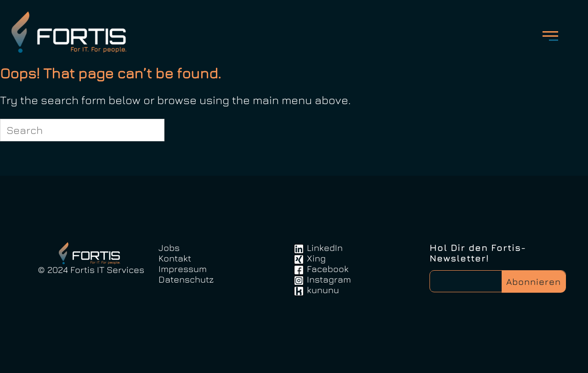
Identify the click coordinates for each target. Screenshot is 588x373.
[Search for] (82, 130)
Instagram (329, 279)
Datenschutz (186, 279)
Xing (316, 258)
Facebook (328, 269)
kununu (323, 290)
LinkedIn (325, 248)
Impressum (183, 269)
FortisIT (72, 32)
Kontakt (175, 258)
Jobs (169, 248)
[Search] (152, 130)
